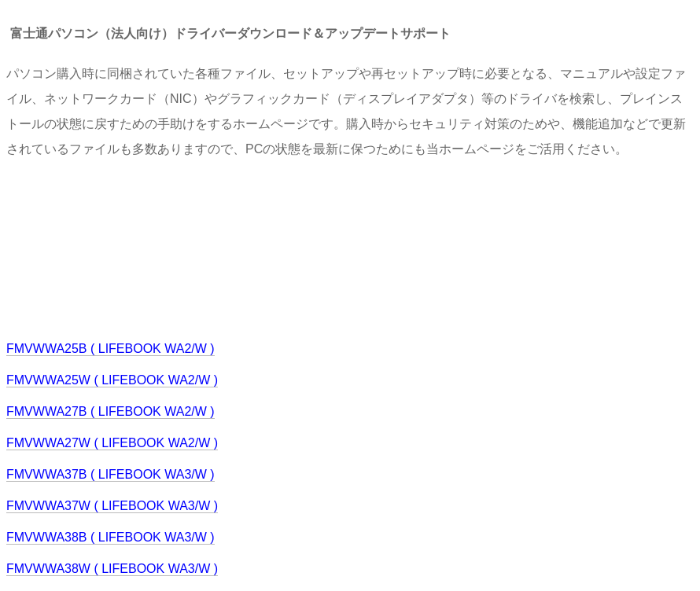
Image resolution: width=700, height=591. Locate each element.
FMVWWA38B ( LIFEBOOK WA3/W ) (111, 537)
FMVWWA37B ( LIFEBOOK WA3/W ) (111, 474)
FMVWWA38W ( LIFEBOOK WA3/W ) (112, 569)
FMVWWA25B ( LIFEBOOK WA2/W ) (111, 349)
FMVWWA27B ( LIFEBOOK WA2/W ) (111, 411)
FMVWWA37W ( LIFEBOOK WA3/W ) (112, 506)
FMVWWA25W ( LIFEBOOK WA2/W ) (112, 380)
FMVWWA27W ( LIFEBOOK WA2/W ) (112, 443)
